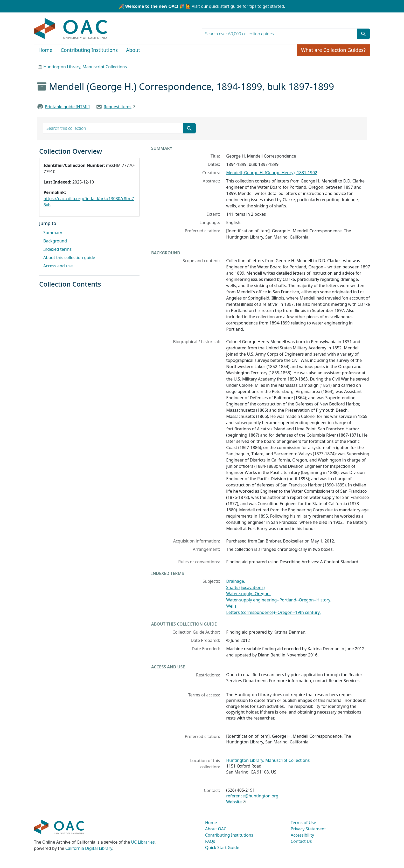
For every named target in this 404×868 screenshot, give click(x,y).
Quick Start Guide (222, 847)
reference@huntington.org (252, 796)
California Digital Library (89, 848)
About (133, 50)
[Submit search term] (364, 34)
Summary (53, 233)
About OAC (216, 829)
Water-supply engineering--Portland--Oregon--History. (279, 600)
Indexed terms (57, 249)
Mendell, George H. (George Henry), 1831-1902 (272, 173)
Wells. (232, 606)
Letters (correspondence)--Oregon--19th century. (273, 612)
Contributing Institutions (89, 50)
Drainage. (236, 581)
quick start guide (225, 6)
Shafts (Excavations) (245, 587)
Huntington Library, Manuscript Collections (85, 67)
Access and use (58, 266)
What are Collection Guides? (333, 50)
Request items (118, 107)
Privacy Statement (308, 829)
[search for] (280, 34)
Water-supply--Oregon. (248, 594)
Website (234, 802)
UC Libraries (143, 842)
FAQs (210, 841)
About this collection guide (69, 257)
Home (45, 50)
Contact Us (301, 841)
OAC (71, 29)
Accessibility (302, 835)
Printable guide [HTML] (67, 107)
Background (55, 241)
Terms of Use (303, 823)
